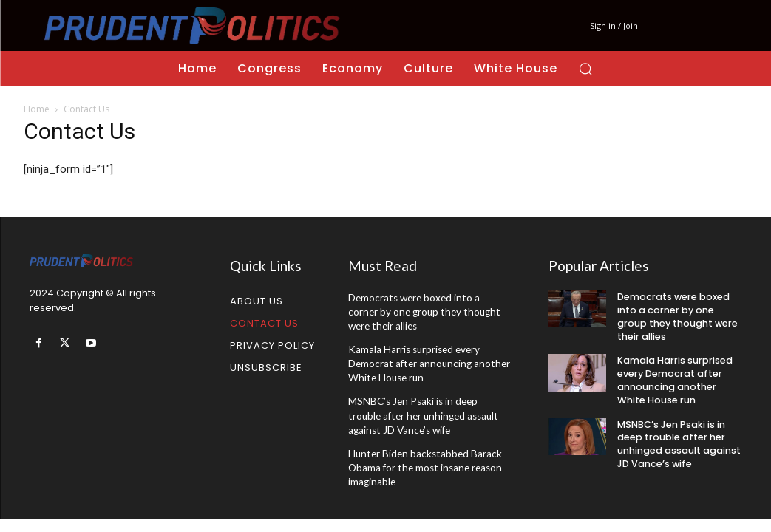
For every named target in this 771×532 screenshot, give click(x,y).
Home (37, 109)
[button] (585, 69)
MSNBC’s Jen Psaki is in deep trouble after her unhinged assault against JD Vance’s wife (428, 411)
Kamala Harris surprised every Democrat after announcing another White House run (425, 361)
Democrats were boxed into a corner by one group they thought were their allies (429, 311)
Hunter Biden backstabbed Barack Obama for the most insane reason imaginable (423, 461)
